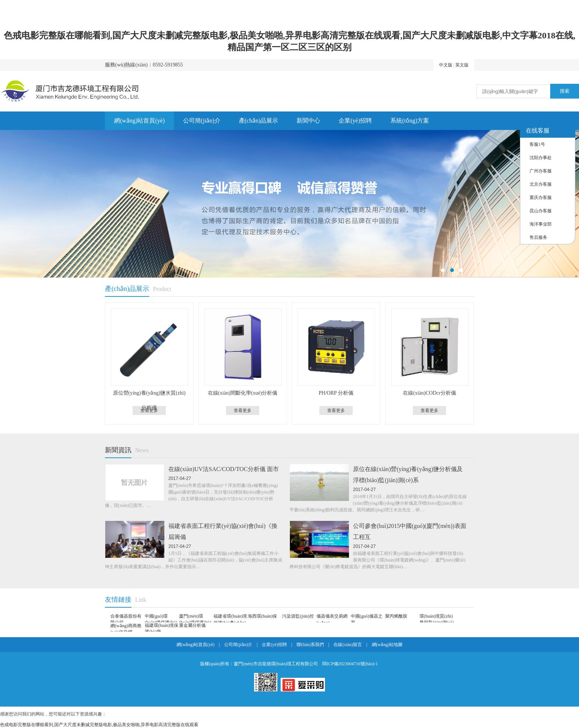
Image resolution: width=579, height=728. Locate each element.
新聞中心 (308, 121)
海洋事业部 (541, 224)
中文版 (446, 65)
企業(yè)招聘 (355, 121)
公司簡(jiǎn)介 (202, 121)
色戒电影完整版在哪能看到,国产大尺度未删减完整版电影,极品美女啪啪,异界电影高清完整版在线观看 (99, 725)
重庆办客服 (541, 198)
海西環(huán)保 (262, 616)
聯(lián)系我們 (310, 645)
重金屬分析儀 (192, 625)
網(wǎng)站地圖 (387, 645)
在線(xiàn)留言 (348, 645)
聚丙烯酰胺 (396, 616)
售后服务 (538, 237)
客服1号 (537, 144)
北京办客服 (541, 184)
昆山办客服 (541, 211)
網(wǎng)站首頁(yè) (139, 121)
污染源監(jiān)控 (298, 616)
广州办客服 (541, 171)
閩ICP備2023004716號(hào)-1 (350, 664)
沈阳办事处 (541, 158)
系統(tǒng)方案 (410, 121)
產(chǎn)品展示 (259, 121)
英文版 (462, 65)
